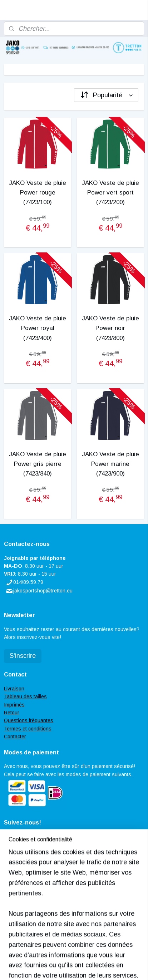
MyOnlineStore (77, 967)
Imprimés (14, 705)
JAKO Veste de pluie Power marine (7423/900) (110, 464)
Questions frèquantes (29, 720)
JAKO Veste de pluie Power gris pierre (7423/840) (38, 464)
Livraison (14, 689)
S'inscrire (23, 656)
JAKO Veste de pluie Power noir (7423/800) (110, 328)
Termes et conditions (28, 729)
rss (80, 955)
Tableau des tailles (25, 696)
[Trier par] (106, 95)
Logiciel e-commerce (105, 955)
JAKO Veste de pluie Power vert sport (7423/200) (110, 193)
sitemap (67, 955)
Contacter (15, 737)
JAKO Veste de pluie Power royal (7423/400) (38, 328)
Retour (12, 713)
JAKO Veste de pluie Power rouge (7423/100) (38, 193)
